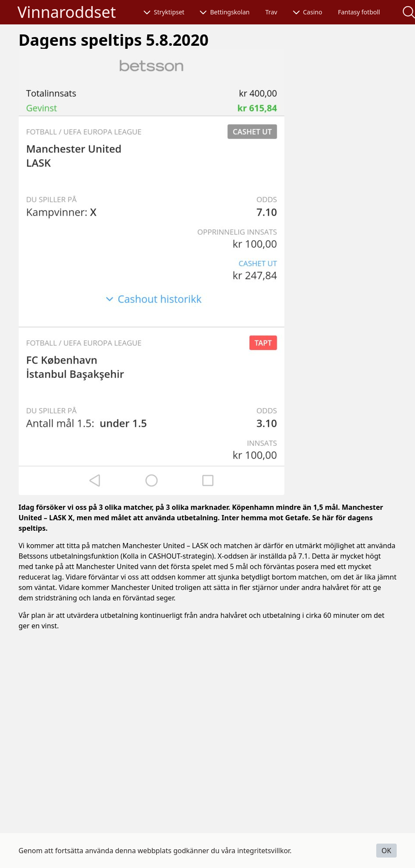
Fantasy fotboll (359, 12)
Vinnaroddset (67, 12)
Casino (308, 12)
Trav (271, 12)
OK (386, 851)
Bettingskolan (225, 12)
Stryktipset (164, 12)
